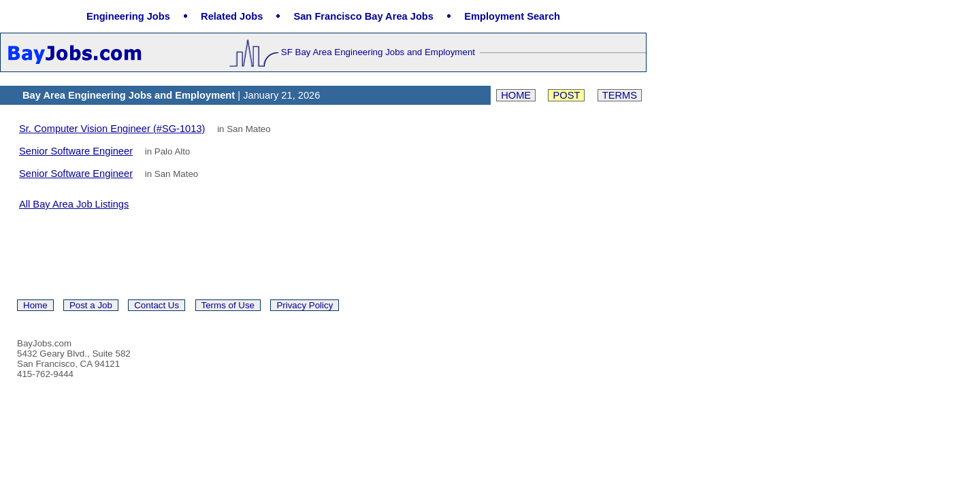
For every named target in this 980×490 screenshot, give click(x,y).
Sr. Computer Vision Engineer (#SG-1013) (112, 129)
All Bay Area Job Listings (74, 204)
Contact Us (157, 305)
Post (566, 95)
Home (516, 95)
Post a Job (91, 305)
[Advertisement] (178, 254)
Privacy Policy (305, 305)
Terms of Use (228, 305)
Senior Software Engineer (76, 151)
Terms (620, 95)
